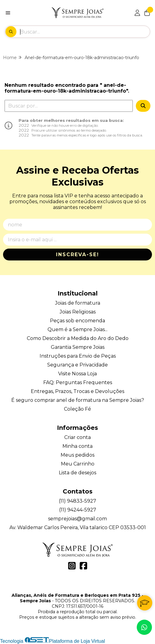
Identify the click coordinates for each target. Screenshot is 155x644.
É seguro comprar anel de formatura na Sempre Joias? (78, 400)
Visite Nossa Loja (77, 374)
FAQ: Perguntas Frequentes (78, 382)
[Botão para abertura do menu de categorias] (8, 13)
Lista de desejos (77, 473)
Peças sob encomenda (77, 321)
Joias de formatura (78, 303)
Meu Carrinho (78, 464)
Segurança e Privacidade (77, 365)
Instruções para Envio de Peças (78, 356)
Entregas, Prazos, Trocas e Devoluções (77, 391)
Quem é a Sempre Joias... (77, 329)
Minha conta (77, 446)
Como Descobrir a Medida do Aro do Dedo (78, 338)
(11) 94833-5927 (77, 501)
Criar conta (77, 437)
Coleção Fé (77, 409)
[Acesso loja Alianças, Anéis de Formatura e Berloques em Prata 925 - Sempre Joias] (137, 13)
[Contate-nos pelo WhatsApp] (144, 627)
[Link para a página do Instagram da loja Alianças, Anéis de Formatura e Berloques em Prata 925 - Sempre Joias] (72, 566)
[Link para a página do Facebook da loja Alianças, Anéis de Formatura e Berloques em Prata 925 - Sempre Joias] (83, 566)
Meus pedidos (77, 455)
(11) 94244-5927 (78, 510)
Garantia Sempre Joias (78, 347)
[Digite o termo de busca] (85, 32)
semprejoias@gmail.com (77, 519)
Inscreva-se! (77, 255)
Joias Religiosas (78, 312)
